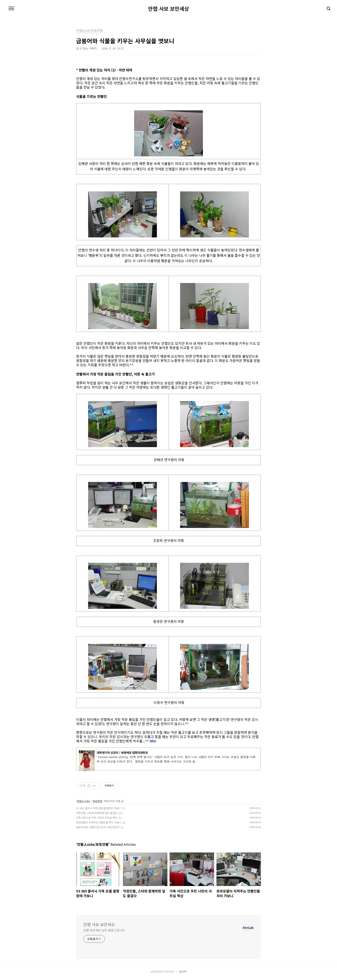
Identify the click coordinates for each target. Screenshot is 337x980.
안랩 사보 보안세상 (168, 9)
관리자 (183, 972)
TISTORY (169, 972)
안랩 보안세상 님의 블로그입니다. (104, 930)
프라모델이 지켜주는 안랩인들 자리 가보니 (99, 822)
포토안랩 (97, 801)
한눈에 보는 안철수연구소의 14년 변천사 (98, 827)
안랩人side (83, 801)
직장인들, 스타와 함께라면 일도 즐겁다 (97, 813)
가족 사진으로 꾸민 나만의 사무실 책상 (97, 818)
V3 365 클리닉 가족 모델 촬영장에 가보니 (98, 808)
